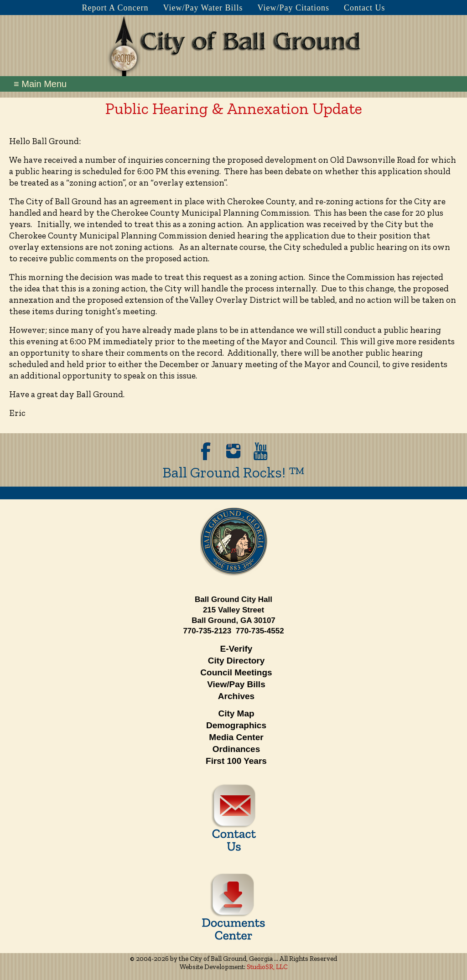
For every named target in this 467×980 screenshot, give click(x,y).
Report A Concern (115, 8)
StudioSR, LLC (267, 967)
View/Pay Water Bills (203, 8)
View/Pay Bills (236, 684)
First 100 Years (236, 761)
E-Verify (236, 649)
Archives (236, 696)
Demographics (236, 725)
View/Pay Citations (293, 8)
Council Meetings (236, 672)
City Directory (236, 661)
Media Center (236, 737)
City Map (236, 713)
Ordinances (236, 749)
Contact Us (365, 8)
